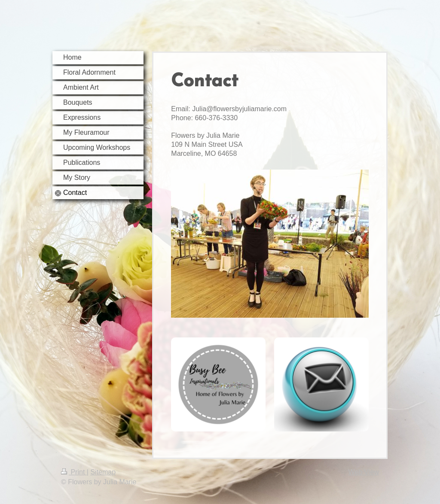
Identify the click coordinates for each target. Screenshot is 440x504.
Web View (364, 472)
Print (74, 472)
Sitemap (103, 472)
